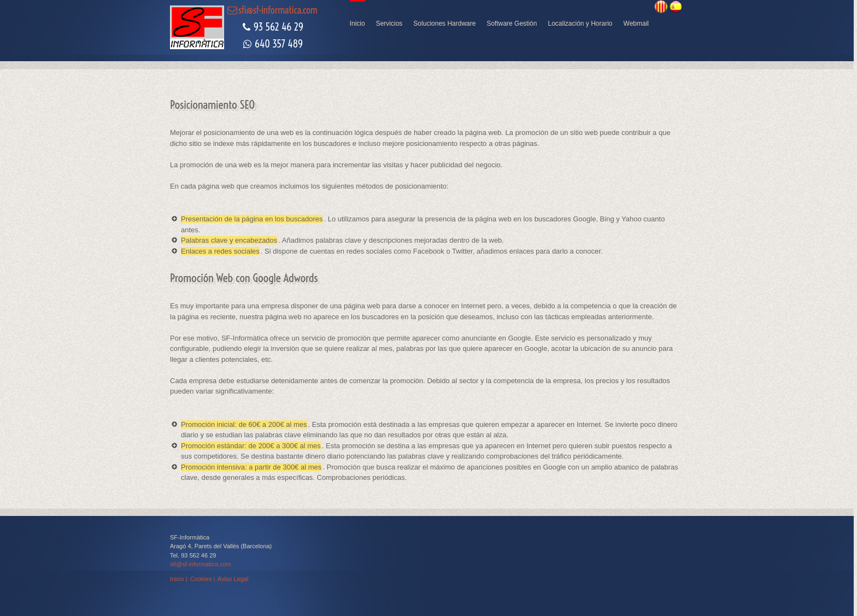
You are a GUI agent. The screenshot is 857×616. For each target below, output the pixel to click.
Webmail (636, 24)
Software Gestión (512, 24)
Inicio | (180, 579)
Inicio (357, 24)
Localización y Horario (580, 24)
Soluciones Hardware (444, 24)
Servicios (389, 24)
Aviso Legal (233, 579)
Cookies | (203, 579)
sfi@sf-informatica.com (201, 564)
